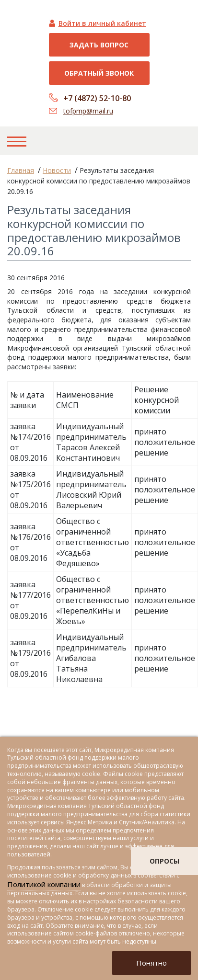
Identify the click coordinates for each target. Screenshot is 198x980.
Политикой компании (44, 884)
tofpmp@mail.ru (88, 111)
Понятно (151, 963)
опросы (164, 861)
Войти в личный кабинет (102, 23)
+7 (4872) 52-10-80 (97, 98)
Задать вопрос (99, 45)
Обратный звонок (99, 73)
